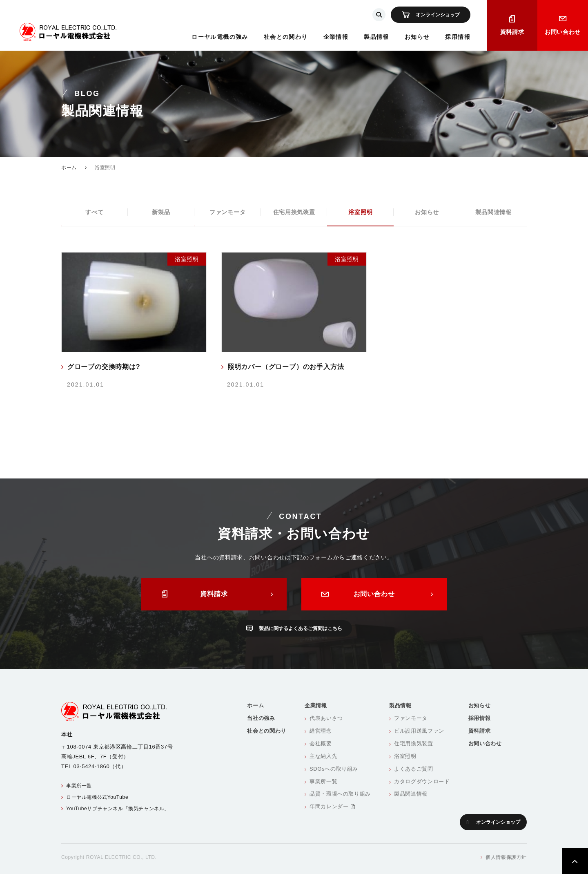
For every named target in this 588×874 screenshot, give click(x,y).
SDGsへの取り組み (334, 769)
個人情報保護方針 (506, 857)
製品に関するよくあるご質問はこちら (301, 628)
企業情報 (336, 37)
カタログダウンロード (422, 781)
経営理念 (321, 731)
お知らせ (417, 37)
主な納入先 (323, 756)
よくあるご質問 (414, 769)
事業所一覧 (79, 786)
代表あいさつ (326, 718)
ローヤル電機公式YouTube (97, 797)
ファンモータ (227, 212)
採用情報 (458, 37)
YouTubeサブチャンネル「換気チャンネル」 (118, 809)
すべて (94, 212)
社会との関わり (286, 37)
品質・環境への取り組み (340, 794)
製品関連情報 (493, 212)
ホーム (69, 168)
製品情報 (376, 37)
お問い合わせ (563, 32)
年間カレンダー (332, 806)
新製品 (161, 212)
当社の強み (261, 718)
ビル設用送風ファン (419, 731)
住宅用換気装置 (294, 212)
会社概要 (321, 743)
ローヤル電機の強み (220, 37)
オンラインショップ (438, 15)
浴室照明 (360, 212)
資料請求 (512, 32)
